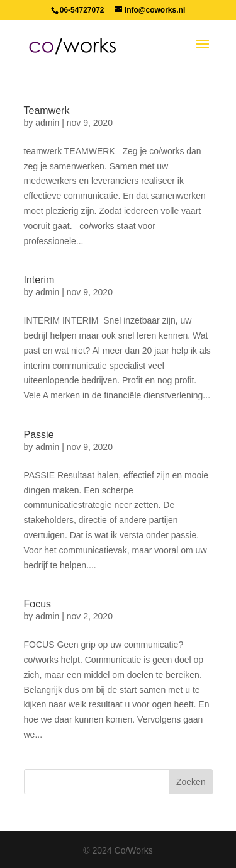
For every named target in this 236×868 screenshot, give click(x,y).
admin (47, 123)
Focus (38, 604)
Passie (39, 435)
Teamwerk (47, 110)
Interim (39, 280)
